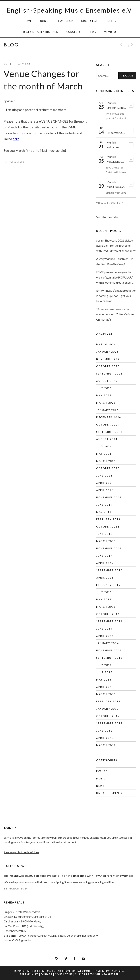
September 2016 (109, 570)
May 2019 (104, 512)
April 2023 (105, 483)
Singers (111, 21)
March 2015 (106, 607)
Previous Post (121, 45)
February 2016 (108, 585)
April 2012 (105, 738)
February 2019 (108, 519)
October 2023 (108, 468)
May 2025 (104, 395)
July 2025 (104, 388)
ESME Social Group (78, 971)
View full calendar (107, 217)
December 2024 (109, 417)
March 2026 (106, 344)
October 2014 (108, 614)
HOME (28, 21)
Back (127, 45)
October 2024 (108, 425)
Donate (47, 974)
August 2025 (107, 381)
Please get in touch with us (21, 852)
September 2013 (109, 658)
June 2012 (104, 731)
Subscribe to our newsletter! (98, 974)
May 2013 (104, 680)
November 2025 (109, 359)
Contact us (64, 974)
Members (110, 32)
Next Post (133, 45)
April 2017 (105, 563)
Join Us (45, 21)
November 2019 (109, 497)
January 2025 (108, 410)
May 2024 (104, 454)
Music (101, 779)
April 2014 (105, 636)
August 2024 (107, 439)
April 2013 (105, 687)
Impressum (22, 971)
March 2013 (106, 694)
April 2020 (105, 490)
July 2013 (104, 665)
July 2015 (104, 592)
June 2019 (104, 505)
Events (102, 771)
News (92, 32)
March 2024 (106, 461)
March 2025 (106, 403)
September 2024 (109, 432)
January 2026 (108, 352)
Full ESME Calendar (47, 971)
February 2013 (108, 701)
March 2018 (106, 541)
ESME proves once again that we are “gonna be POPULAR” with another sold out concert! (115, 277)
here (16, 139)
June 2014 (104, 629)
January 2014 (108, 643)
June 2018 (104, 534)
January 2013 (108, 709)
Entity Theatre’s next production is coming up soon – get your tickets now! (116, 296)
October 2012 (108, 716)
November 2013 (109, 650)
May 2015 (104, 599)
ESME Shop (66, 21)
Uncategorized (109, 793)
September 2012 (109, 723)
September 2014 (109, 621)
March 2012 (106, 745)
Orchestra (89, 21)
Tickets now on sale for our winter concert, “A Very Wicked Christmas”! (116, 314)
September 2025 (109, 374)
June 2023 (104, 476)
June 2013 (104, 672)
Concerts (74, 32)
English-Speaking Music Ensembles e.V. (70, 10)
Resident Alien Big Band (41, 32)
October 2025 (108, 366)
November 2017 (109, 548)
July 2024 (104, 446)
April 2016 (105, 578)
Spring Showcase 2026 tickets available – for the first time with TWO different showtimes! (116, 246)
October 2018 (108, 527)
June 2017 (104, 556)
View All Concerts (110, 203)
